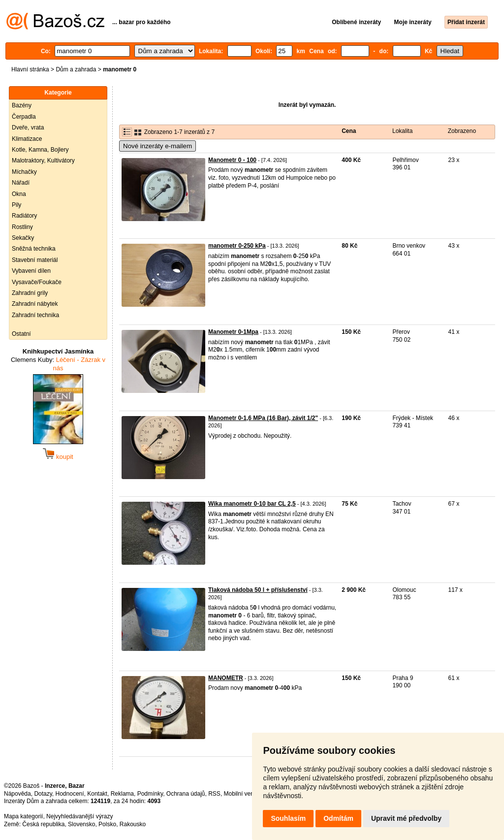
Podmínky (150, 794)
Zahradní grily (30, 293)
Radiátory (24, 216)
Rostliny (22, 227)
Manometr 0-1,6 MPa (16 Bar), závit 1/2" (263, 418)
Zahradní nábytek (35, 304)
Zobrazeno (462, 131)
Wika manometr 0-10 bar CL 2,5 (252, 504)
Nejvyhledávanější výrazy (79, 816)
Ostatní (21, 334)
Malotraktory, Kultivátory (43, 161)
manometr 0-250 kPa (237, 246)
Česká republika (43, 824)
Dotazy (43, 794)
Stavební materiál (35, 260)
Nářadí (21, 183)
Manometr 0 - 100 (232, 160)
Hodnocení (70, 794)
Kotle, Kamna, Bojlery (40, 150)
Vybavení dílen (31, 271)
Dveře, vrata (28, 128)
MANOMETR (226, 678)
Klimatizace (27, 139)
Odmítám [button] (338, 818)
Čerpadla (24, 117)
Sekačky (23, 238)
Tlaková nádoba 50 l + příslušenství (258, 590)
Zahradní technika (35, 315)
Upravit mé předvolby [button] (406, 818)
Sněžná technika (34, 249)
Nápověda (17, 794)
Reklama (122, 794)
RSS (214, 794)
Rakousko (133, 824)
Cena (349, 131)
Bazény (22, 105)
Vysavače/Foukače (37, 282)
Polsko (107, 824)
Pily (16, 205)
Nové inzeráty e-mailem (157, 146)
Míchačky (24, 172)
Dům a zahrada (76, 69)
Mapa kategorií (23, 816)
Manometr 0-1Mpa (233, 332)
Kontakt (97, 794)
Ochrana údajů (186, 794)
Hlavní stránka (30, 69)
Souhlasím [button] (288, 818)
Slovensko (81, 824)
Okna (19, 194)
